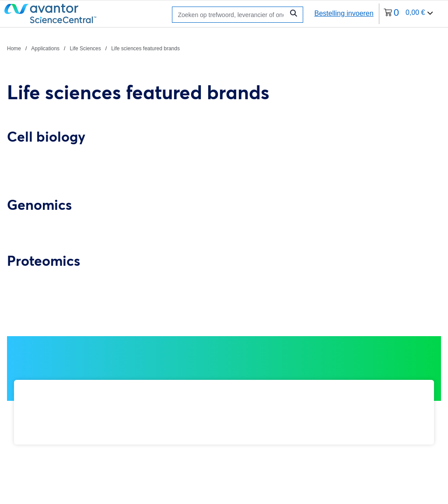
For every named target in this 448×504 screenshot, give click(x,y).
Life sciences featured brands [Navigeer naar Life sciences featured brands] (145, 49)
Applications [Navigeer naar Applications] (45, 49)
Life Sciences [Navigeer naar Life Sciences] (85, 49)
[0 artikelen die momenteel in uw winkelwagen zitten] (409, 14)
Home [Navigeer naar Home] (14, 49)
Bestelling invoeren (344, 13)
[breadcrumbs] (93, 48)
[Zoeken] (230, 15)
